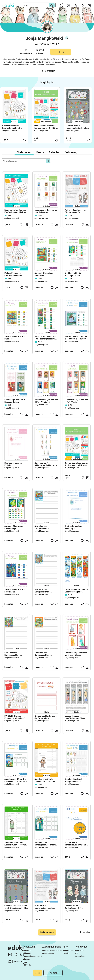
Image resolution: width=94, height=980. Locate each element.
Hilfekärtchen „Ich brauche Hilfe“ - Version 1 (76, 401)
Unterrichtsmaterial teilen (52, 950)
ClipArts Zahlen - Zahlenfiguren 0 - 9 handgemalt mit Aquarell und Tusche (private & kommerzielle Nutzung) (76, 907)
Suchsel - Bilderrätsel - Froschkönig (14, 591)
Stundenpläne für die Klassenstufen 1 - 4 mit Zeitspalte (45, 780)
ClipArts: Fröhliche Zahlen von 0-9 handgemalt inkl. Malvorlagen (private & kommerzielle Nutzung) (16, 907)
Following (71, 152)
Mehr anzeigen (47, 71)
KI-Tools (27, 965)
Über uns (28, 953)
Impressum (79, 950)
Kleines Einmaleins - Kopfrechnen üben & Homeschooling (11, 127)
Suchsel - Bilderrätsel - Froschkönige (14, 527)
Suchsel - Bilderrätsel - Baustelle (14, 338)
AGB (76, 953)
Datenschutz (80, 956)
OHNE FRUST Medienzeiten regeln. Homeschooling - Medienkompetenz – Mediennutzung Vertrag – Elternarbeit (46, 907)
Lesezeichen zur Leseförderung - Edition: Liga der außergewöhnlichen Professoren (75, 717)
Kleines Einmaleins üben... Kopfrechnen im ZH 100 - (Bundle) (46, 127)
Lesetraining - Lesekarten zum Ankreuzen (46, 211)
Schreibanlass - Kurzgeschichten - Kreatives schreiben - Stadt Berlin (46, 654)
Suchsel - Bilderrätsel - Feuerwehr (45, 274)
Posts (40, 152)
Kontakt (66, 953)
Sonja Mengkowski (10, 131)
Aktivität (54, 152)
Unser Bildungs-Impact (33, 956)
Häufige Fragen (69, 950)
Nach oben (85, 932)
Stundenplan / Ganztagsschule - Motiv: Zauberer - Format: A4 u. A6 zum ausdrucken (46, 844)
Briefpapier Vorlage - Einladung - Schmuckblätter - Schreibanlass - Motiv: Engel (14, 464)
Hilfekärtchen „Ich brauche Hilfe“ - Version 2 (46, 401)
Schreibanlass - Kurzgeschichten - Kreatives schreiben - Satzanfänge (44, 527)
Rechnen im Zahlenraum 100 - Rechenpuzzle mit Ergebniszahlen (45, 338)
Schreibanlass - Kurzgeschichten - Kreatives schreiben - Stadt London (46, 591)
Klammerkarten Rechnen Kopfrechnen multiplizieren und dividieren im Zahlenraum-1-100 (16, 211)
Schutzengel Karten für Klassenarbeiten (15, 401)
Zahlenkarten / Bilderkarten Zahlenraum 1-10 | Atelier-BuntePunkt (46, 464)
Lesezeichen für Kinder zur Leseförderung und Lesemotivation (76, 591)
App (26, 962)
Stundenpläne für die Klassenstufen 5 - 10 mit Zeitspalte (15, 844)
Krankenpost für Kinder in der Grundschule (46, 717)
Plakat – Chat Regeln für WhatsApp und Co (75, 211)
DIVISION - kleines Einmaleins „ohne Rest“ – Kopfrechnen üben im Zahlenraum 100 (16, 717)
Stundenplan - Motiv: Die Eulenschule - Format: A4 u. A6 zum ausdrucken (16, 780)
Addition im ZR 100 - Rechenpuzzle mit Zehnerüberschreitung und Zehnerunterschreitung (76, 274)
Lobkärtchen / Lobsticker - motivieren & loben (76, 654)
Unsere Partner (48, 953)
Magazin (28, 950)
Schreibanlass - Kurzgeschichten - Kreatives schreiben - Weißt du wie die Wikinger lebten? (16, 654)
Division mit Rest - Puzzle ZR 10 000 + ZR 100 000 (76, 338)
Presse (27, 959)
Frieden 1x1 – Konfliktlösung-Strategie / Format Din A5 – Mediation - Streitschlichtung (76, 844)
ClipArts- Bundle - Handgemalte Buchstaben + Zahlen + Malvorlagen (77, 127)
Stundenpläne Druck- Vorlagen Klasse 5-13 (74, 780)
